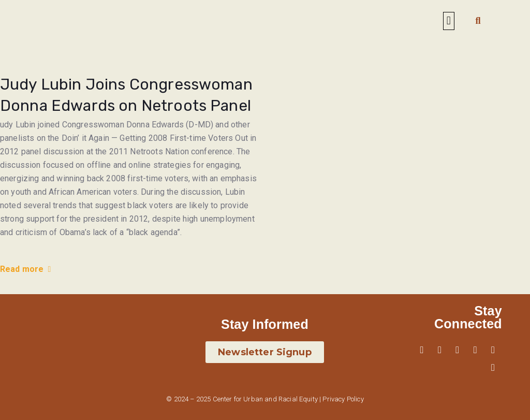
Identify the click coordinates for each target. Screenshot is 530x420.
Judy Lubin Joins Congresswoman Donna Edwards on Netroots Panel (126, 95)
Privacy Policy (343, 399)
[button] (448, 21)
